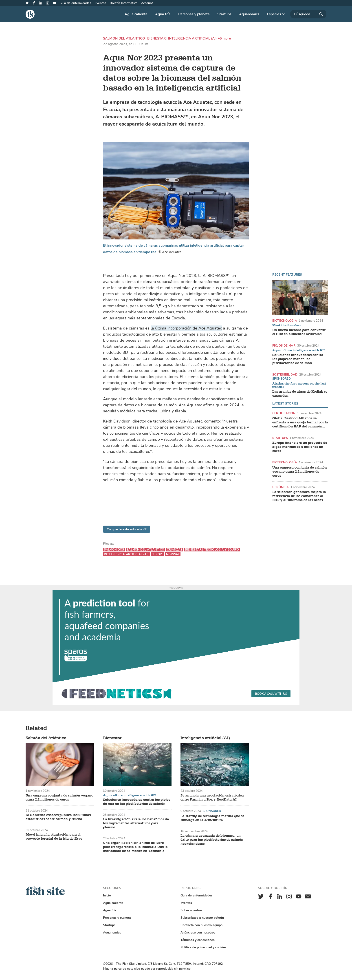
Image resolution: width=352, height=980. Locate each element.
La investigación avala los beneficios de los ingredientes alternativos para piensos (136, 823)
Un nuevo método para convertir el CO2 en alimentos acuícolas (299, 332)
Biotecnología (285, 321)
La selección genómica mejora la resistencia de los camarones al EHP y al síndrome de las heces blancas (299, 496)
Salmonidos (114, 550)
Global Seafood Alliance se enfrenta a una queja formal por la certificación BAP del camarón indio (300, 423)
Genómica (280, 487)
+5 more (224, 39)
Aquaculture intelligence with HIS (299, 350)
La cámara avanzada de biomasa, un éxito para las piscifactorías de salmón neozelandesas (212, 840)
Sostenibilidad (285, 375)
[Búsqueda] (308, 14)
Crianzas (175, 550)
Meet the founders (287, 325)
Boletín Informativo (124, 3)
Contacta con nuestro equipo (201, 925)
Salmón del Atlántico (124, 39)
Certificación (284, 413)
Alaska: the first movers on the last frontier (299, 385)
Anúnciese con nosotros (198, 932)
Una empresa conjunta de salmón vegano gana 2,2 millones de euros (300, 472)
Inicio (107, 895)
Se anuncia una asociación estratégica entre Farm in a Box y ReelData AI (212, 798)
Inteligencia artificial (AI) (192, 39)
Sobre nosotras (191, 910)
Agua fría (163, 14)
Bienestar (156, 39)
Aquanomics (249, 14)
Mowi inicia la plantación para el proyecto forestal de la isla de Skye (54, 837)
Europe (158, 554)
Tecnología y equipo (222, 550)
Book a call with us (271, 694)
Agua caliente (136, 14)
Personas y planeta (194, 14)
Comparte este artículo (127, 529)
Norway (173, 554)
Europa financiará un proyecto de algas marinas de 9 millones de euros (300, 447)
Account (147, 3)
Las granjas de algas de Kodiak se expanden (300, 394)
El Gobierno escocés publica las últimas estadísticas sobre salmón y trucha (58, 817)
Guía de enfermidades (75, 3)
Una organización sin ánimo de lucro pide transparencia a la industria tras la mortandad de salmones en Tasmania (135, 847)
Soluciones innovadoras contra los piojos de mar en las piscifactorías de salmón (298, 359)
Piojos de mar (284, 346)
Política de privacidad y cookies (203, 947)
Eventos (100, 3)
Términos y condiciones (198, 940)
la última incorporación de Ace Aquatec (186, 328)
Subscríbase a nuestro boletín (202, 918)
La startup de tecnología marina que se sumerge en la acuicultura (212, 818)
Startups (224, 14)
